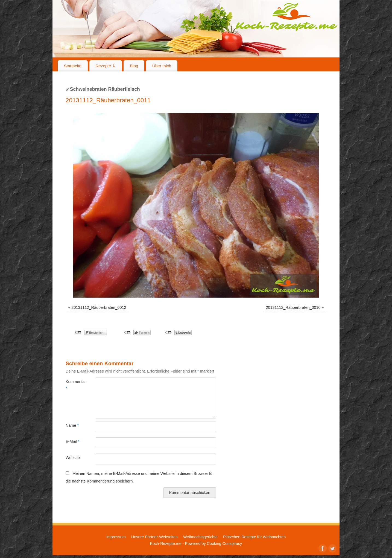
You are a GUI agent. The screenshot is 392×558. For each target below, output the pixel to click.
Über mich (162, 66)
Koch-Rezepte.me (286, 17)
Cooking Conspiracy (225, 544)
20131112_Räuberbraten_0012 (99, 307)
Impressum (116, 537)
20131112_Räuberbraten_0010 (293, 307)
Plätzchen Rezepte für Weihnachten (254, 537)
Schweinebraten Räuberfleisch (103, 89)
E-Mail (72, 441)
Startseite (73, 66)
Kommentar (73, 385)
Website (73, 458)
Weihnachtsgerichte (200, 537)
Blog (134, 66)
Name (72, 425)
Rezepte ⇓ (106, 66)
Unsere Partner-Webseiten (154, 537)
